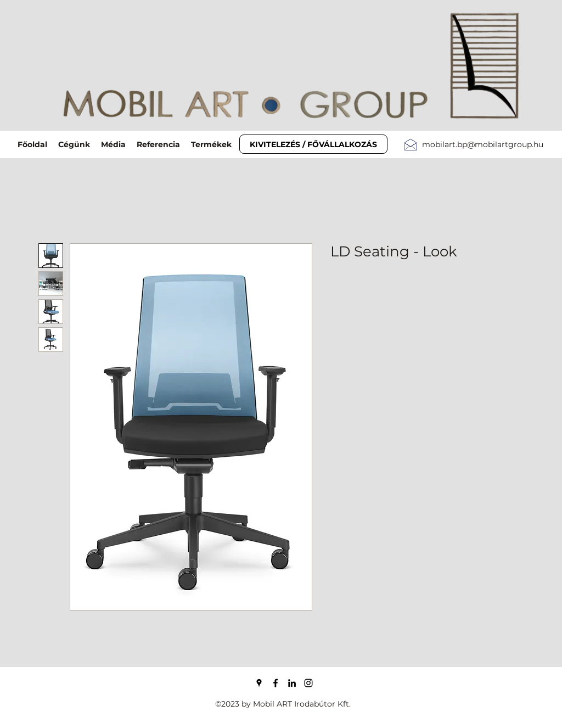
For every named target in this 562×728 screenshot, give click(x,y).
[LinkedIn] (292, 683)
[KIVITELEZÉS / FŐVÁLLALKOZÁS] (313, 144)
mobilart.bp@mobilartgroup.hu (483, 144)
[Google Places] (259, 683)
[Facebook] (276, 683)
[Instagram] (308, 683)
